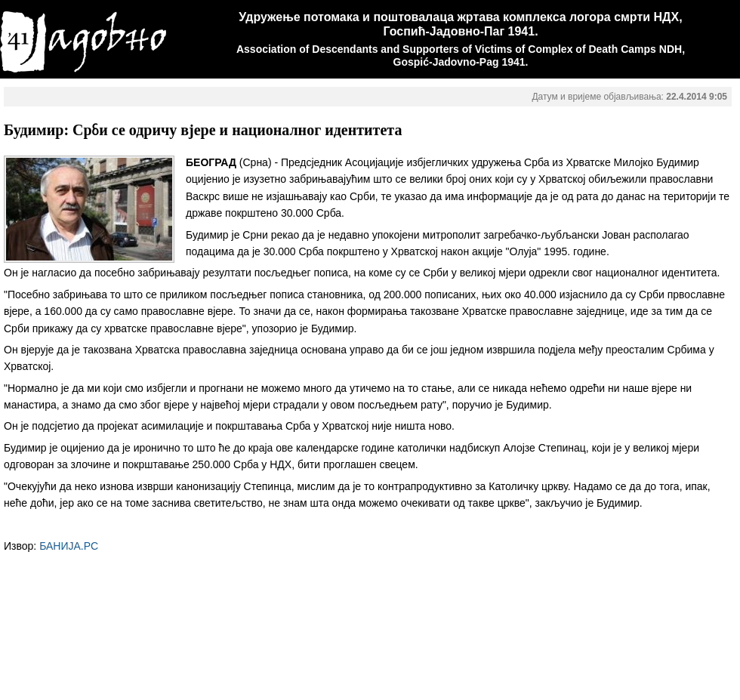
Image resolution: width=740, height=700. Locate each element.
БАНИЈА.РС (69, 546)
